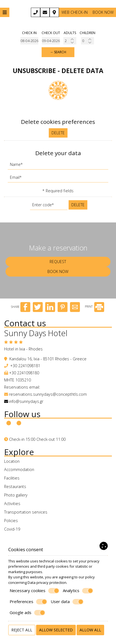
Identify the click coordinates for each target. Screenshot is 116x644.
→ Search (58, 52)
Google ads (27, 613)
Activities (12, 504)
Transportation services (26, 512)
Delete (58, 133)
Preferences (28, 602)
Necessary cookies (34, 591)
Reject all (22, 630)
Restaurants (15, 487)
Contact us (25, 323)
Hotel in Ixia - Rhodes (23, 349)
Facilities (12, 478)
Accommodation (19, 469)
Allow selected (56, 630)
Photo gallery (16, 495)
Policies (11, 521)
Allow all (90, 630)
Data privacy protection (47, 582)
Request (58, 262)
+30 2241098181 (25, 366)
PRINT (95, 306)
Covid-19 (12, 529)
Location (12, 461)
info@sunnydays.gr (26, 401)
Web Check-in (75, 12)
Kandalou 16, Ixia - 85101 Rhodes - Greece (48, 359)
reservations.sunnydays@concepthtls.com (48, 394)
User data (67, 602)
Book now (103, 12)
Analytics (78, 591)
